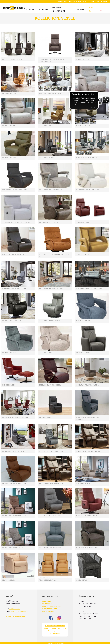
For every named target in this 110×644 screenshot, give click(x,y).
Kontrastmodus (50, 628)
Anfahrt (104, 1)
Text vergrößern (54, 631)
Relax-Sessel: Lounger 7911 (13, 548)
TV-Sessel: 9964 (45, 417)
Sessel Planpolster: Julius (86, 158)
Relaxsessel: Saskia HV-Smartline (89, 289)
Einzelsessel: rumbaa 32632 (50, 385)
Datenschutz (47, 604)
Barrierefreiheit (62, 1)
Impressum (47, 601)
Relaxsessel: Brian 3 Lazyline (50, 190)
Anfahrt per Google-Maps (16, 616)
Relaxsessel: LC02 (83, 126)
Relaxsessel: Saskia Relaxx (50, 321)
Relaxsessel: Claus (83, 59)
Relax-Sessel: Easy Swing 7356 (14, 484)
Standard (62, 628)
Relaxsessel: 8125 (46, 353)
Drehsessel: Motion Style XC (14, 254)
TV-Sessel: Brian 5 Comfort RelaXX (16, 222)
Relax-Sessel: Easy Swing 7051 (51, 451)
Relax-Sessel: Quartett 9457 (87, 548)
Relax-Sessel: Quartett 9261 (50, 548)
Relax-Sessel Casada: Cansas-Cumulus (88, 418)
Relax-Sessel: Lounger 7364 (50, 516)
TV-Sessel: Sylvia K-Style (49, 222)
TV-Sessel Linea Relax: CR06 (50, 93)
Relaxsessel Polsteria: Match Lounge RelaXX (54, 255)
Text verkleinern (55, 633)
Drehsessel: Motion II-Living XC (15, 289)
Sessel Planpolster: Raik (12, 59)
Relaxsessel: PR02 (9, 158)
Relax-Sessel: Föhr (10, 580)
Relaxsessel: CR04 (10, 93)
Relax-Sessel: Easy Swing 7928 (14, 516)
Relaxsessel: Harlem (47, 158)
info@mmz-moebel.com (78, 1)
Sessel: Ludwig (82, 580)
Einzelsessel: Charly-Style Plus (15, 190)
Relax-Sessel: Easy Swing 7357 (51, 484)
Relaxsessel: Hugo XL (11, 126)
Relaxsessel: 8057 (83, 321)
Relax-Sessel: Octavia (48, 580)
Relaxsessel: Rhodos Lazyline (51, 289)
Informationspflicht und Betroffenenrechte (52, 607)
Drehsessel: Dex (9, 385)
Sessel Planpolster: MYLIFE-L (87, 385)
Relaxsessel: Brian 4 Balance (87, 190)
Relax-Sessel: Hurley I (84, 484)
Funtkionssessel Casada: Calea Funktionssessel (52, 60)
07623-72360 (94, 1)
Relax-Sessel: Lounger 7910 (87, 516)
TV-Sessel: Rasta (82, 254)
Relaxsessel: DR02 (46, 126)
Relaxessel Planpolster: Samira (15, 417)
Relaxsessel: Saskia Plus (12, 321)
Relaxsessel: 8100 (9, 353)
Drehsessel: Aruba (83, 353)
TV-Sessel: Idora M (83, 222)
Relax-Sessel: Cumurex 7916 (13, 451)
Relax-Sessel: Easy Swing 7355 (88, 451)
